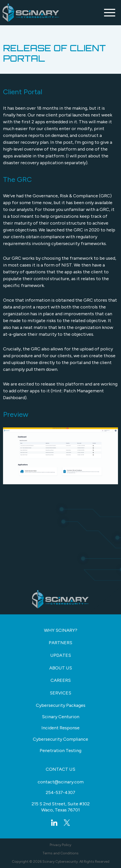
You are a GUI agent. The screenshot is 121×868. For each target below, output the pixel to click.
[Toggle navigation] (110, 13)
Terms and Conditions (60, 853)
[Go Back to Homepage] (31, 13)
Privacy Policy (60, 845)
